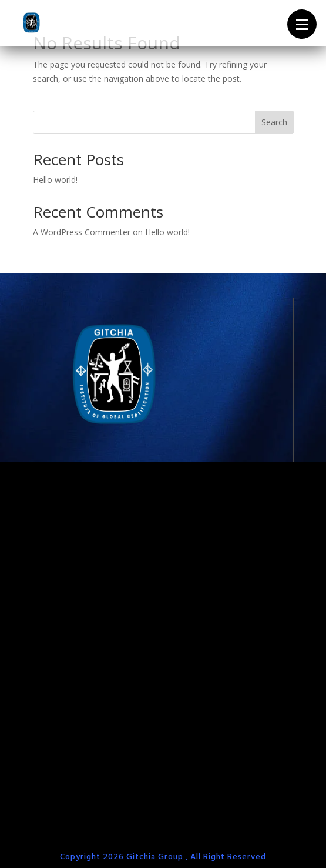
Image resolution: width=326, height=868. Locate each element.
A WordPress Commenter (82, 232)
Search (274, 122)
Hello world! (55, 180)
